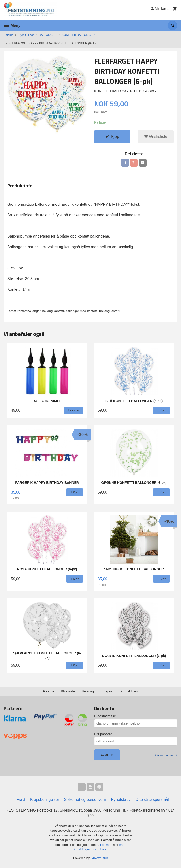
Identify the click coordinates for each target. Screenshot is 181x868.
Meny (12, 25)
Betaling (88, 692)
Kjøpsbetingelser (45, 800)
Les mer (106, 845)
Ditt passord (103, 734)
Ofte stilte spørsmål (152, 800)
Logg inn (107, 692)
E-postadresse (105, 716)
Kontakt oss (129, 692)
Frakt (21, 800)
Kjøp (112, 137)
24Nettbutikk (99, 858)
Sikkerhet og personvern (85, 800)
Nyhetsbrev (121, 800)
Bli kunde (68, 692)
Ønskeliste (156, 137)
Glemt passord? (166, 755)
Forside (8, 35)
